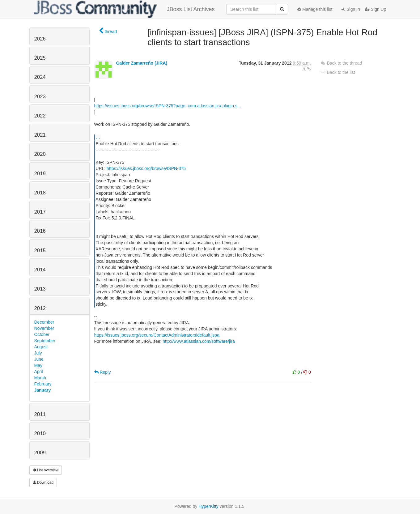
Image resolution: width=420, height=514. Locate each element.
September (45, 341)
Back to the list (338, 72)
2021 (40, 135)
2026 (40, 39)
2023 (40, 97)
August (41, 347)
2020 (40, 154)
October (42, 334)
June (39, 359)
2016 (40, 231)
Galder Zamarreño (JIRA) (142, 63)
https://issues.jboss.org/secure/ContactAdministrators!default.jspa (157, 335)
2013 (40, 289)
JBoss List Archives (124, 9)
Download (43, 482)
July (38, 353)
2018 (40, 193)
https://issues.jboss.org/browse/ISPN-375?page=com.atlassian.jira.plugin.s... (168, 106)
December (44, 322)
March (40, 378)
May (38, 365)
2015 (40, 251)
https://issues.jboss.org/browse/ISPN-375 (146, 168)
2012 (40, 308)
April (39, 372)
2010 (40, 433)
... (98, 137)
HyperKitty (208, 506)
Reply (103, 372)
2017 (40, 212)
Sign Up (375, 9)
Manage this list (315, 9)
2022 (40, 116)
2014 (40, 270)
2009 (40, 453)
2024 (40, 77)
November (44, 328)
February (43, 384)
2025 (40, 58)
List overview (46, 470)
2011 (40, 414)
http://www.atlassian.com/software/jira (199, 341)
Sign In (351, 9)
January (43, 390)
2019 (40, 174)
